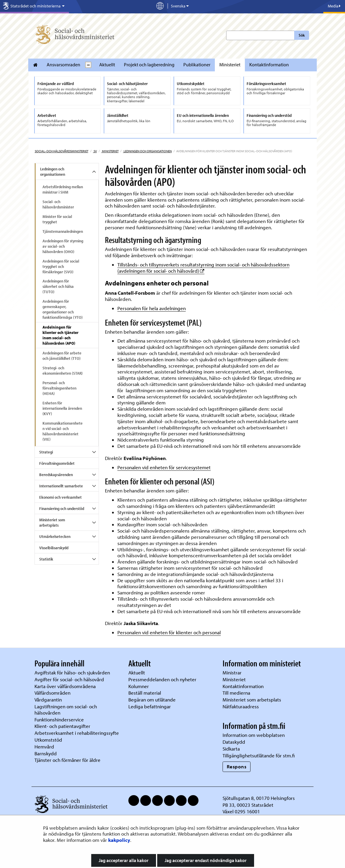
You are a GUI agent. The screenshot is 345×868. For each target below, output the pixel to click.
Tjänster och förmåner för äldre (67, 760)
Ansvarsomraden (63, 65)
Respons (237, 766)
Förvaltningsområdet (57, 463)
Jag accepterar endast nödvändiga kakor (206, 860)
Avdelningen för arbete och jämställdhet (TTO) (62, 356)
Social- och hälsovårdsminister (58, 204)
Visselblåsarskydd (54, 548)
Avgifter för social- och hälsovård (69, 679)
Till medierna (236, 693)
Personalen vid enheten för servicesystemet (164, 467)
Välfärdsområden (52, 693)
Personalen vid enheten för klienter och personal (169, 632)
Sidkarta (231, 749)
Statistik (46, 559)
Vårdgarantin (48, 700)
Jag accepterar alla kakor (124, 860)
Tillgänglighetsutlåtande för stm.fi (259, 755)
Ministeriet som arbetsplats (52, 522)
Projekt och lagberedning (149, 65)
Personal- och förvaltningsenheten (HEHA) (59, 388)
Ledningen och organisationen (147, 151)
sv (95, 151)
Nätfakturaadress (241, 706)
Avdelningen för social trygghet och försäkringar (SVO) (61, 266)
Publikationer (197, 65)
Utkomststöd (48, 740)
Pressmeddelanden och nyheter (162, 679)
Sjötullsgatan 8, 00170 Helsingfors (259, 798)
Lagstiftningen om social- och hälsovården (66, 710)
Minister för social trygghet (57, 219)
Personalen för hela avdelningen (152, 308)
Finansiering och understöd (62, 508)
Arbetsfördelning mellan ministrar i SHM (63, 189)
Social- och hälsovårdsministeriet (62, 151)
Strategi (46, 452)
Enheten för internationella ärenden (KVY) (62, 408)
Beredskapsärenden (56, 475)
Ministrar (232, 672)
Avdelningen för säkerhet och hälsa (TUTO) (58, 286)
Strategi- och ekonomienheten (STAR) (63, 371)
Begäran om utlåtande (152, 700)
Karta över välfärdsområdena (65, 686)
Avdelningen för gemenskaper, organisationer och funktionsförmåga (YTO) (63, 309)
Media (334, 6)
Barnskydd (46, 753)
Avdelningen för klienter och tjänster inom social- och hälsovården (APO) (60, 335)
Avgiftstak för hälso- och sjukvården (72, 672)
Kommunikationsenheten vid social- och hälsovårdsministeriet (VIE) (63, 431)
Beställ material (145, 693)
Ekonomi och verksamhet (60, 497)
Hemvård (44, 747)
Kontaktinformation (269, 65)
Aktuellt (107, 65)
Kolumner (139, 686)
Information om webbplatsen (254, 735)
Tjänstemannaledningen (63, 231)
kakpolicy (119, 840)
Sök (302, 35)
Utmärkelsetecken (55, 536)
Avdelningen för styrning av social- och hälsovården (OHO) (63, 246)
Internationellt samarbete (61, 486)
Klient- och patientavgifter (62, 726)
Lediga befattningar (150, 706)
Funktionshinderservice (59, 719)
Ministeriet (230, 65)
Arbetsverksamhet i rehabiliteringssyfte (77, 733)
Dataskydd (234, 742)
